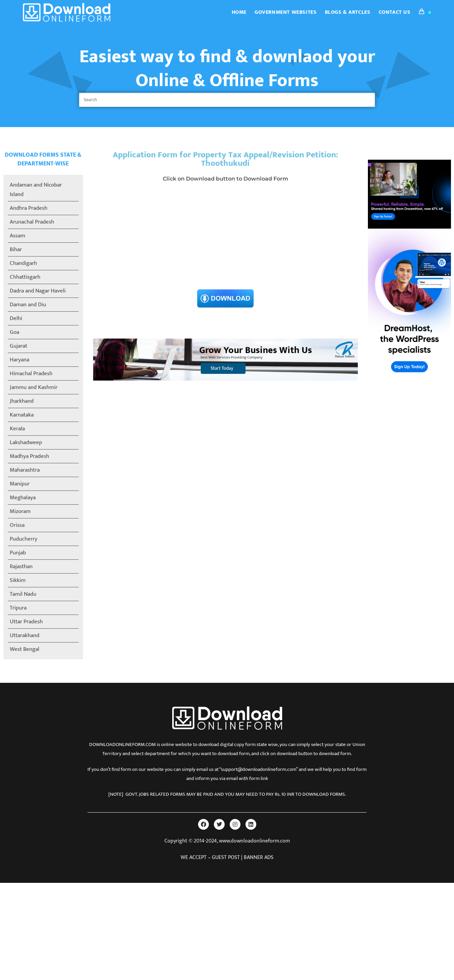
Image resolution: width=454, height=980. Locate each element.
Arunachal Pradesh (32, 222)
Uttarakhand (25, 635)
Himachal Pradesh (31, 374)
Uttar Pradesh (26, 622)
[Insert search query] (227, 100)
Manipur (20, 484)
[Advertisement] (226, 238)
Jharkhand (22, 401)
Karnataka (22, 415)
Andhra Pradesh (29, 208)
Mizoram (20, 511)
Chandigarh (23, 263)
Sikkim (18, 580)
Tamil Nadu (23, 594)
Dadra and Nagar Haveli (38, 291)
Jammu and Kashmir (34, 387)
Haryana (20, 360)
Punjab (18, 553)
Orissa (17, 525)
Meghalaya (23, 498)
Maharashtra (25, 470)
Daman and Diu (28, 305)
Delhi (16, 318)
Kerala (17, 429)
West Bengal (25, 649)
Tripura (18, 608)
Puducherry (24, 539)
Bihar (16, 249)
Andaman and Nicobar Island (36, 190)
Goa (14, 332)
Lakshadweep (26, 442)
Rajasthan (21, 566)
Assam (17, 236)
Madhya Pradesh (29, 456)
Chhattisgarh (25, 277)
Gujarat (18, 346)
